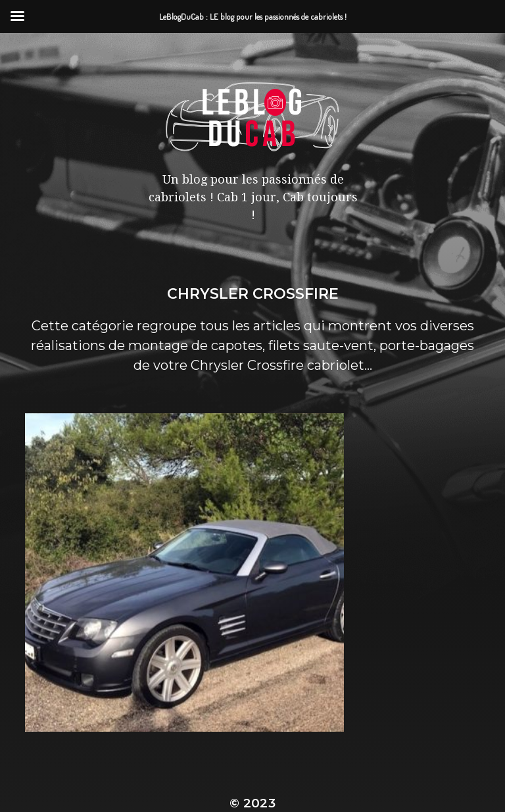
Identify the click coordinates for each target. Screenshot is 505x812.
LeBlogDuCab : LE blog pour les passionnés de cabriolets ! (252, 738)
